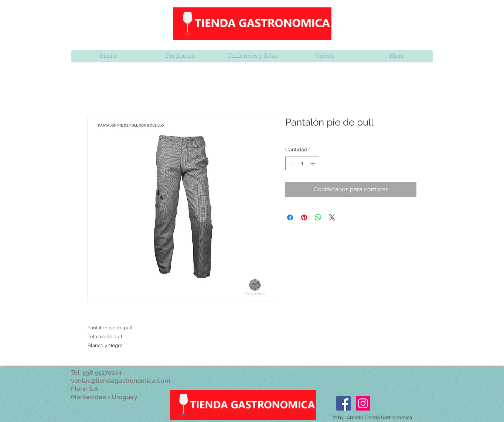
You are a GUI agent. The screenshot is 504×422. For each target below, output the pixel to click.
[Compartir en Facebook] (290, 217)
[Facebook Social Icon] (343, 403)
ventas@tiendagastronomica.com (121, 381)
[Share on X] (332, 217)
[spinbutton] (302, 163)
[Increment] (314, 163)
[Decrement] (291, 163)
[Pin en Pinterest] (304, 217)
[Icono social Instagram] (363, 403)
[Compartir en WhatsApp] (318, 217)
